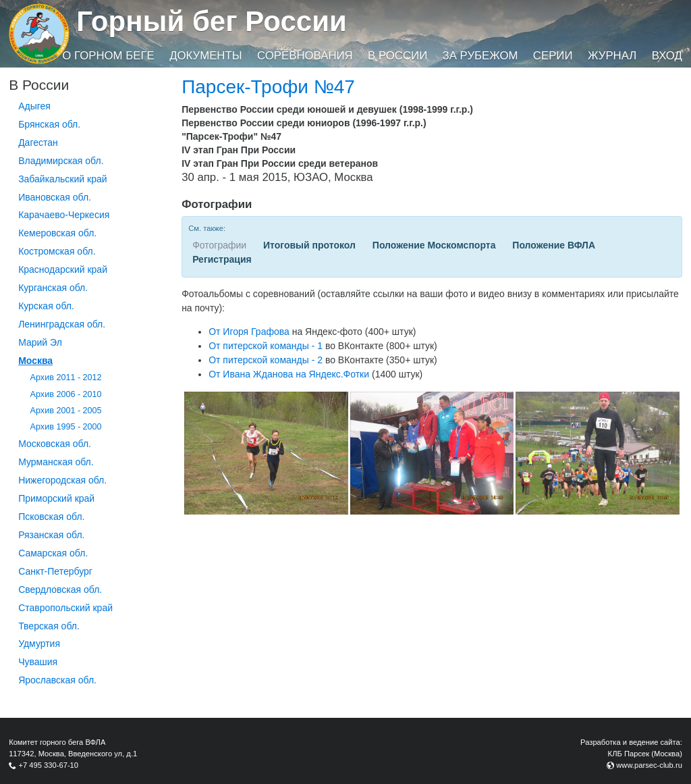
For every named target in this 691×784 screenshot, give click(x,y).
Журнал (612, 56)
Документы (205, 56)
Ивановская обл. (55, 197)
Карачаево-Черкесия (64, 215)
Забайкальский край (62, 179)
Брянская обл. (49, 124)
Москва (35, 361)
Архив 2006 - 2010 (66, 394)
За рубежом (480, 56)
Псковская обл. (51, 517)
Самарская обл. (53, 553)
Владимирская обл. (61, 161)
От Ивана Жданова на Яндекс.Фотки (289, 374)
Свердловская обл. (60, 590)
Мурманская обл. (56, 462)
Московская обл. (55, 444)
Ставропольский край (65, 608)
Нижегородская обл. (62, 480)
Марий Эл (40, 342)
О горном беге (108, 56)
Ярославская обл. (57, 680)
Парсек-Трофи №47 (268, 87)
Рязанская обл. (51, 535)
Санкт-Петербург (55, 571)
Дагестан (38, 142)
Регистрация (222, 259)
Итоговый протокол (309, 245)
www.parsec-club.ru (649, 765)
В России (397, 56)
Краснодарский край (63, 269)
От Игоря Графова (249, 332)
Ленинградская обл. (62, 324)
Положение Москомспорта (434, 245)
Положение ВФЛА (554, 245)
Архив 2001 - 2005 (66, 411)
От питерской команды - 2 (266, 360)
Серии (553, 56)
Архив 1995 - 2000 (66, 427)
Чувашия (38, 662)
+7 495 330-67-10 (48, 765)
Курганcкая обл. (53, 288)
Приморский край (56, 498)
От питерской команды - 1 (266, 346)
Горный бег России (212, 21)
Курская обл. (46, 306)
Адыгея (34, 106)
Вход (667, 56)
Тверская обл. (49, 626)
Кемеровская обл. (57, 233)
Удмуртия (39, 644)
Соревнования (305, 56)
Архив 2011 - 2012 (66, 377)
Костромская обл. (57, 251)
